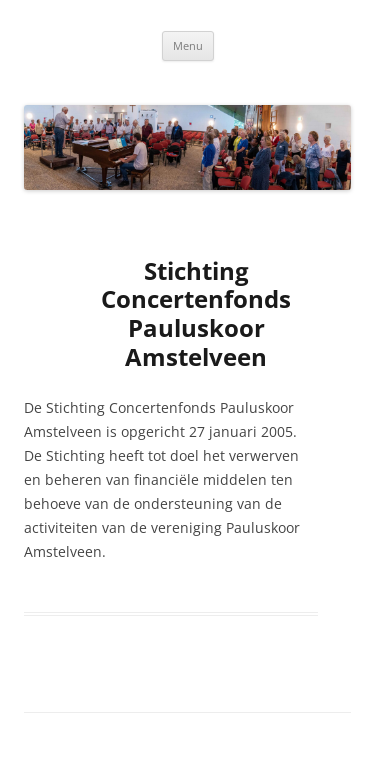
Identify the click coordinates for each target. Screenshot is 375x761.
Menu (188, 45)
